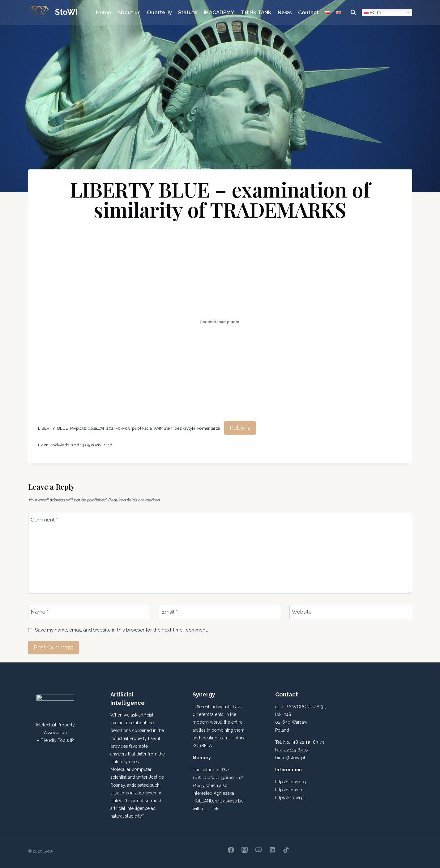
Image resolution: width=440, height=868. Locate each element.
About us (129, 12)
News (285, 12)
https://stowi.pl (290, 798)
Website (302, 612)
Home (104, 12)
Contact (308, 12)
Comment (44, 520)
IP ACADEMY (219, 12)
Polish (372, 12)
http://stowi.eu (289, 790)
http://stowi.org (290, 782)
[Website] (351, 612)
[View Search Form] (353, 12)
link (215, 809)
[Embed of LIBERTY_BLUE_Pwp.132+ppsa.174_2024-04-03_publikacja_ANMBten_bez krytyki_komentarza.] (220, 322)
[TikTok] (286, 850)
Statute (188, 12)
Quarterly (159, 12)
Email (169, 612)
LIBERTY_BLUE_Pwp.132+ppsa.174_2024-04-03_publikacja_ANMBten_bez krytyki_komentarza (129, 428)
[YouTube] (258, 850)
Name (40, 612)
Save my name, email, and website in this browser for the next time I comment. (122, 630)
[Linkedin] (272, 850)
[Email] (220, 612)
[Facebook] (231, 850)
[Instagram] (245, 850)
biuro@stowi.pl (290, 758)
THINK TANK (256, 12)
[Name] (90, 612)
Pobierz (240, 428)
